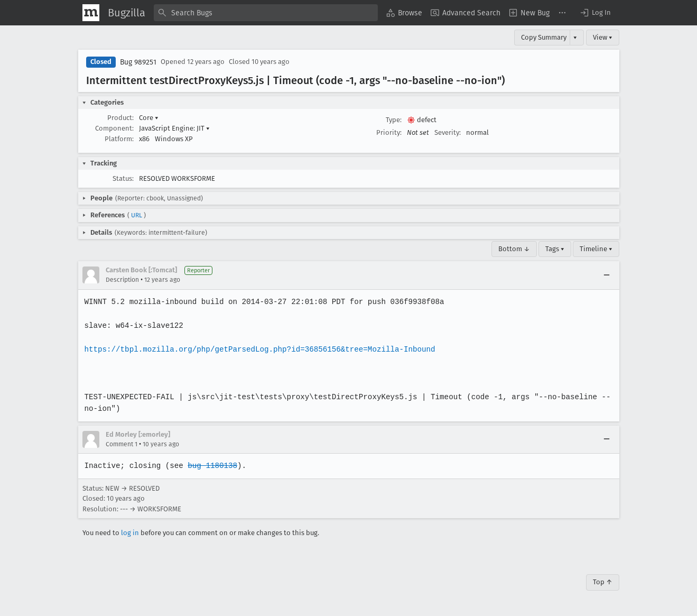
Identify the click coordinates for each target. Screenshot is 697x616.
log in (130, 533)
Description (122, 280)
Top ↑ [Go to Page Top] (603, 582)
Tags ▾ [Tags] (555, 249)
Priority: (389, 132)
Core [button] (149, 118)
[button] (595, 13)
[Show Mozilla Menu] (91, 13)
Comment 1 (122, 444)
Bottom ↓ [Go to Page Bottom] (514, 249)
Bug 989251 (138, 62)
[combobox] (266, 13)
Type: (394, 120)
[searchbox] (266, 13)
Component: (114, 128)
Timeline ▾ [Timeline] (596, 249)
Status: (123, 178)
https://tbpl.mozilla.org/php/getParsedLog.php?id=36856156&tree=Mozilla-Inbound (257, 349)
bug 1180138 (211, 466)
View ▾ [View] (603, 37)
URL (137, 215)
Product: (120, 118)
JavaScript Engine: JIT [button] (174, 128)
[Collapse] (607, 275)
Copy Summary (544, 37)
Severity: (448, 132)
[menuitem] (404, 13)
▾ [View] (575, 37)
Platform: (119, 139)
